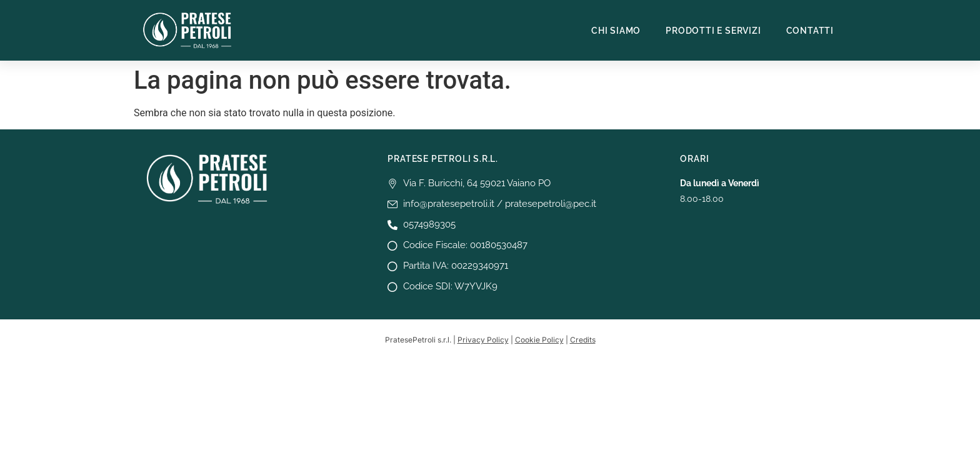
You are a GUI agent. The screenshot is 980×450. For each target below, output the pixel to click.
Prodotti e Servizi (713, 31)
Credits (583, 340)
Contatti (810, 31)
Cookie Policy (539, 340)
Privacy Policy (483, 340)
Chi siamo (616, 31)
